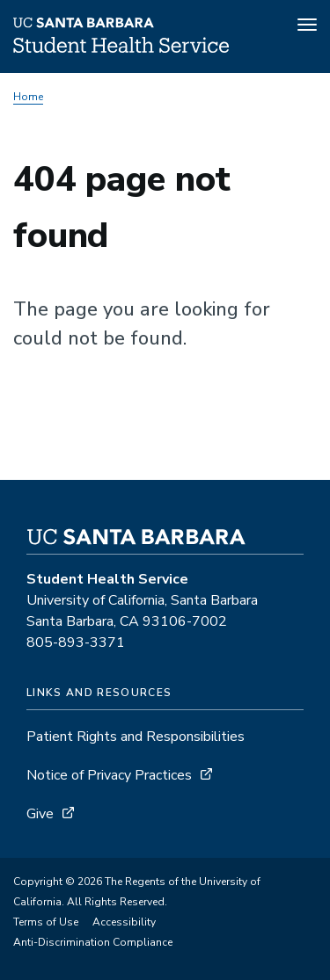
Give (40, 814)
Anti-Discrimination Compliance (93, 942)
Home (28, 97)
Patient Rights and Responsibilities (136, 737)
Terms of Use (46, 922)
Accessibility (124, 922)
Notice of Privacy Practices (109, 775)
